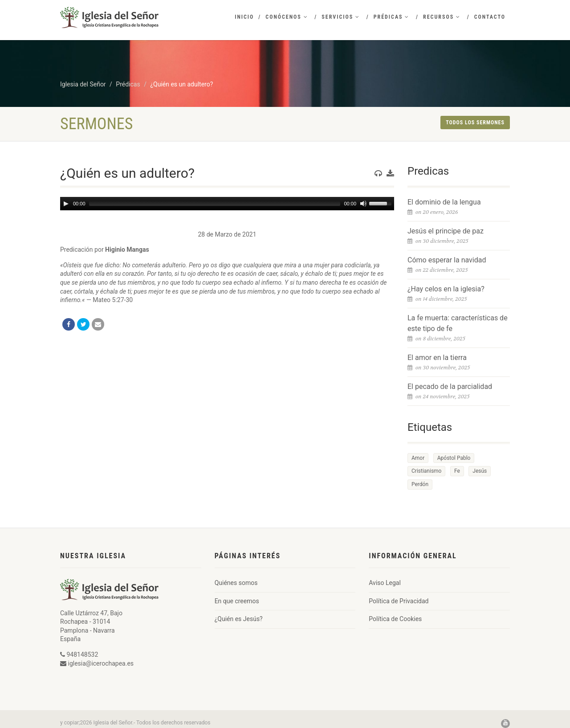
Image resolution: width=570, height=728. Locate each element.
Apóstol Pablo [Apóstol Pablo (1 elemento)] (454, 458)
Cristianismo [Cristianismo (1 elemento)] (426, 471)
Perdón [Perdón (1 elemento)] (420, 484)
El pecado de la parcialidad (450, 386)
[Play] (66, 204)
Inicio (244, 17)
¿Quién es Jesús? (239, 619)
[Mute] (363, 204)
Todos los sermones (475, 123)
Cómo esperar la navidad (447, 260)
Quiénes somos (236, 583)
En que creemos (237, 601)
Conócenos (287, 17)
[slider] (215, 204)
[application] (227, 204)
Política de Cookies (395, 619)
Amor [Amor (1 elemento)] (418, 458)
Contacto (490, 17)
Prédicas (392, 17)
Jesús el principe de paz (446, 231)
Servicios (341, 17)
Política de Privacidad (399, 601)
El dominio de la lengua (444, 202)
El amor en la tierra (437, 358)
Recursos (442, 17)
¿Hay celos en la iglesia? (446, 289)
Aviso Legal (385, 583)
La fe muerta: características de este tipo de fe (458, 323)
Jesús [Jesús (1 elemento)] (480, 471)
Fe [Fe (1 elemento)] (457, 471)
